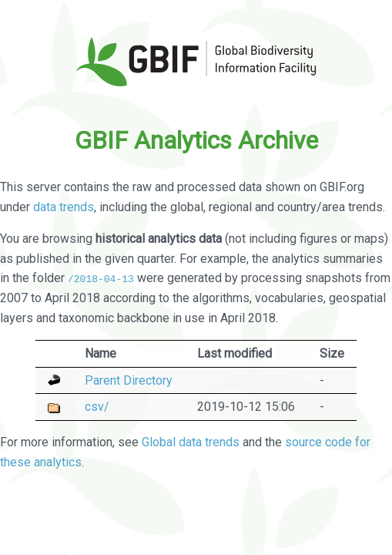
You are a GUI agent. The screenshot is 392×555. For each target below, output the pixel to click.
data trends (64, 207)
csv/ (97, 407)
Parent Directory (129, 380)
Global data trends (191, 442)
